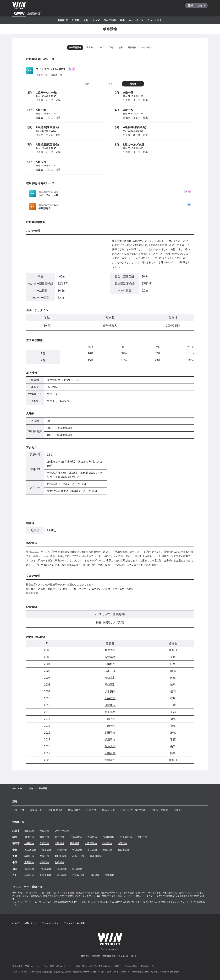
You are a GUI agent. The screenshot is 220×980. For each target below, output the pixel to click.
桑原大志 (110, 746)
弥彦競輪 (29, 837)
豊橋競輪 (77, 850)
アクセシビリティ (50, 923)
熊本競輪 (110, 875)
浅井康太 (110, 705)
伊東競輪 (107, 843)
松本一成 (110, 671)
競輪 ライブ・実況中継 (133, 810)
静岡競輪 (122, 843)
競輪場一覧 (36, 810)
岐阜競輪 (47, 850)
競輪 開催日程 (55, 810)
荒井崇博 (110, 657)
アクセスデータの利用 (74, 923)
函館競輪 (29, 831)
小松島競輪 (46, 869)
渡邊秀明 (110, 650)
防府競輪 (59, 862)
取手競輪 (59, 837)
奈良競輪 (44, 856)
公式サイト (54, 394)
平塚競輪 (75, 843)
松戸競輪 (29, 843)
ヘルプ (15, 923)
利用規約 (96, 956)
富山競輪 (92, 850)
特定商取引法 (109, 956)
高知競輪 (62, 869)
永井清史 (110, 698)
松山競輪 (77, 869)
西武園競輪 (108, 837)
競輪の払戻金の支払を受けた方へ (140, 966)
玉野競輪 (29, 862)
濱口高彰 (110, 678)
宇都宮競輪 (76, 837)
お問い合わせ (30, 923)
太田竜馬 (110, 753)
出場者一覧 (57, 75)
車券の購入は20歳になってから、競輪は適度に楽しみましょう (41, 966)
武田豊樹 (110, 733)
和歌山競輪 (78, 856)
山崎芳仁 (110, 719)
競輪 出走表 (74, 810)
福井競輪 (29, 856)
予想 (86, 20)
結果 (122, 20)
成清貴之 (110, 740)
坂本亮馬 (110, 691)
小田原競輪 (91, 843)
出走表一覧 (42, 75)
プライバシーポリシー (129, 956)
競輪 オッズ (108, 810)
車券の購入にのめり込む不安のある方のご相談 (97, 966)
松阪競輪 (107, 850)
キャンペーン (136, 20)
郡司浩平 (110, 760)
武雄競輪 (62, 875)
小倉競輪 (29, 875)
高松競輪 (29, 869)
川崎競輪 (59, 843)
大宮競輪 (92, 837)
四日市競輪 (124, 850)
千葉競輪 (44, 843)
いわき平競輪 (62, 831)
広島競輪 (44, 862)
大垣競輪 (62, 850)
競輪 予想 (91, 810)
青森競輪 (44, 831)
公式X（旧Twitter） (59, 401)
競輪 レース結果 (159, 810)
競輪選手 (178, 810)
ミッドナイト (155, 20)
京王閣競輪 (126, 837)
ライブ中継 (110, 20)
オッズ (96, 20)
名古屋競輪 (30, 850)
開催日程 (63, 20)
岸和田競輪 (96, 856)
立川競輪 (142, 837)
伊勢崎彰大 (110, 326)
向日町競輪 (61, 856)
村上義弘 (110, 712)
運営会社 (85, 956)
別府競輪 (95, 875)
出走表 (76, 20)
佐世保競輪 (78, 875)
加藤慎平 (110, 664)
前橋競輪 (44, 837)
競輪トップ (18, 810)
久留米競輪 (46, 875)
